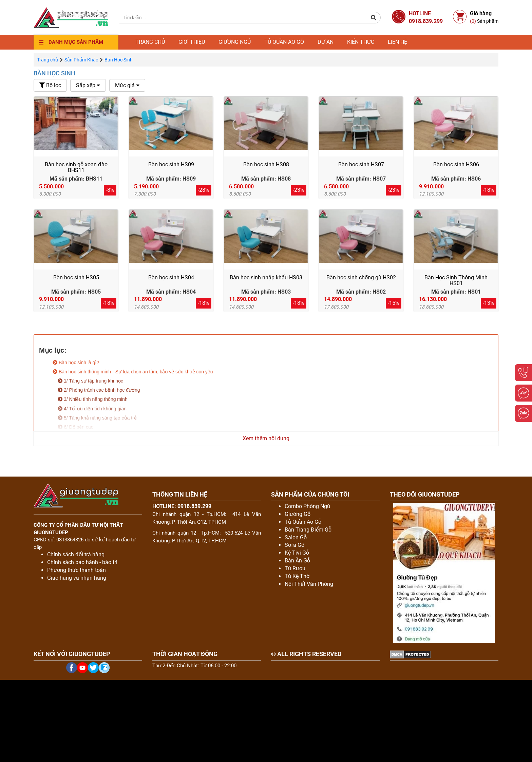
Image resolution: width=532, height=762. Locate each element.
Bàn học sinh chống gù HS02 (361, 277)
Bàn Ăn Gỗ (297, 561)
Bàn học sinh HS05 (76, 277)
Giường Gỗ (298, 514)
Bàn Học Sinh (54, 73)
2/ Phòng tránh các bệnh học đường (99, 390)
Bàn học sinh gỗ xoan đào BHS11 (76, 168)
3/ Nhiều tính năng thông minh (93, 399)
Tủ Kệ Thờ (297, 576)
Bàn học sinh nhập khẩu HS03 (266, 277)
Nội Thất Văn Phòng (309, 584)
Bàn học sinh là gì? (76, 363)
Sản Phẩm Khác (81, 60)
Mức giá (127, 85)
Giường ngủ (235, 42)
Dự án (326, 42)
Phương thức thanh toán (77, 570)
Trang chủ (150, 42)
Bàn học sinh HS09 (171, 164)
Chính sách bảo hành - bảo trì (82, 562)
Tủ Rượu (295, 568)
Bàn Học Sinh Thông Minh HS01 (456, 281)
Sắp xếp (88, 85)
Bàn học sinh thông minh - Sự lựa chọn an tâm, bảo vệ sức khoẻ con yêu (133, 372)
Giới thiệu (192, 42)
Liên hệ (397, 42)
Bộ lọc (50, 85)
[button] (374, 18)
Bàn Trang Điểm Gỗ (308, 530)
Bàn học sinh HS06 (456, 164)
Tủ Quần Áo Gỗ (303, 522)
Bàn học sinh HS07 (361, 164)
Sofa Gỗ (294, 545)
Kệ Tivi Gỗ (297, 553)
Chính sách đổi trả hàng (76, 554)
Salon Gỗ (296, 537)
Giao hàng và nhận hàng (77, 578)
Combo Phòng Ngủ (307, 506)
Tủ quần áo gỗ (284, 42)
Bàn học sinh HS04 (171, 277)
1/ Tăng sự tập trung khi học (90, 381)
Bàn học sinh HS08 (266, 164)
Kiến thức (361, 42)
